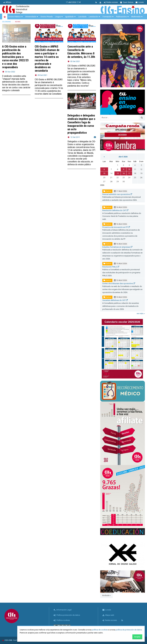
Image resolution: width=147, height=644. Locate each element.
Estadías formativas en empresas (117, 247)
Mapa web (108, 615)
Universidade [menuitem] (31, 17)
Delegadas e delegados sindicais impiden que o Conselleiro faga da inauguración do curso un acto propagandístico (81, 124)
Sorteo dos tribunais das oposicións (119, 283)
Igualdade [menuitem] (69, 17)
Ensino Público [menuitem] (15, 17)
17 (129, 173)
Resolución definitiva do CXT (115, 210)
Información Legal (63, 610)
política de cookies (100, 630)
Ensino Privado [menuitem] (47, 17)
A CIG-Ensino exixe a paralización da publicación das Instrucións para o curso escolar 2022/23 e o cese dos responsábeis (15, 57)
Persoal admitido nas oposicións (117, 194)
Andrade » (106, 595)
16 (124, 173)
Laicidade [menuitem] (82, 17)
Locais (140, 2)
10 (129, 169)
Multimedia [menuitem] (136, 17)
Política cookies (62, 620)
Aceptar (137, 637)
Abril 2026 (123, 157)
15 (118, 173)
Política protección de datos (67, 615)
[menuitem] (5, 17)
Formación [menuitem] (107, 17)
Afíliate (7, 2)
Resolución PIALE (111, 267)
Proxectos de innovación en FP (116, 227)
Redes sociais (111, 2)
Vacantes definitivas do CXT (115, 300)
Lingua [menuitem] (58, 17)
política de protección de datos (129, 630)
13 (104, 173)
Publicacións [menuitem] (121, 17)
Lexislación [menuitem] (93, 17)
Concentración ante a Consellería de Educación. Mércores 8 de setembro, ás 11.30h (81, 52)
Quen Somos (127, 2)
